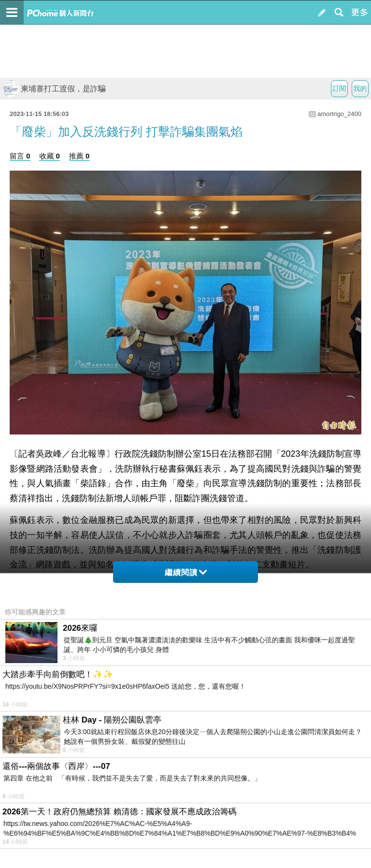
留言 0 (20, 156)
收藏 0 (50, 156)
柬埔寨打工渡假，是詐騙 (54, 89)
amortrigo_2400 (339, 114)
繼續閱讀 (186, 572)
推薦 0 (79, 156)
